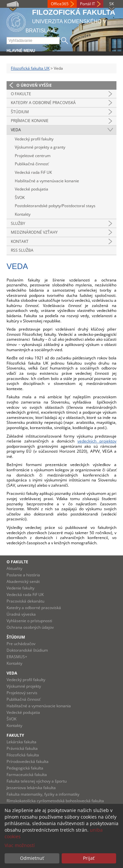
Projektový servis (22, 693)
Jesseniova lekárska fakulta (31, 788)
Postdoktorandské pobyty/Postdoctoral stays (55, 206)
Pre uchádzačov (21, 644)
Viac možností (20, 845)
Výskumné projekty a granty (40, 147)
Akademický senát (23, 581)
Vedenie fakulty (20, 588)
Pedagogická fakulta (25, 768)
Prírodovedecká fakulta (28, 761)
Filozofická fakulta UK (30, 68)
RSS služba (22, 250)
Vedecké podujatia (31, 189)
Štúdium (20, 112)
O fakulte (21, 94)
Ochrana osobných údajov (30, 627)
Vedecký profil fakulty (34, 139)
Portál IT (88, 4)
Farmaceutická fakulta (27, 775)
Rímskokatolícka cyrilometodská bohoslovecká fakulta (55, 801)
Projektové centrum (33, 156)
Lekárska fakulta (21, 742)
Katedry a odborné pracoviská (43, 103)
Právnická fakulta (22, 748)
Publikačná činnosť (32, 164)
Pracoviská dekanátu (25, 601)
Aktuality (14, 568)
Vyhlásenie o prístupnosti (29, 621)
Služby (18, 223)
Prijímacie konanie (30, 121)
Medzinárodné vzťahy (34, 232)
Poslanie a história (23, 575)
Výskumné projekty (24, 686)
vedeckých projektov (97, 441)
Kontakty (23, 214)
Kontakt (20, 241)
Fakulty (15, 735)
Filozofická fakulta (23, 755)
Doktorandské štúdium (27, 650)
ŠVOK (20, 198)
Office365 (60, 4)
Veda (16, 130)
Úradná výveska (21, 614)
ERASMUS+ (17, 657)
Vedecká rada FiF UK (33, 172)
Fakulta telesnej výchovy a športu (37, 781)
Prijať (89, 858)
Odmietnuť (32, 858)
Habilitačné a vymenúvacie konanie (47, 181)
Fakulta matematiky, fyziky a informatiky (43, 794)
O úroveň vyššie (34, 85)
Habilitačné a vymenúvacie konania (39, 706)
